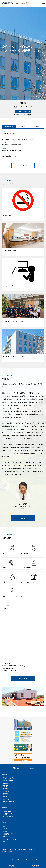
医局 (4, 826)
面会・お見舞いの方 (9, 816)
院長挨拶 (5, 783)
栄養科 (5, 837)
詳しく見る (23, 678)
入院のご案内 (23, 111)
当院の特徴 (6, 789)
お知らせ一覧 (23, 166)
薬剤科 (5, 831)
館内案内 (5, 794)
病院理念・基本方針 (9, 778)
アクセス (10, 849)
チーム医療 (6, 791)
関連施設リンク (33, 849)
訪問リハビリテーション (10, 842)
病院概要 (5, 786)
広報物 (5, 796)
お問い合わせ (24, 849)
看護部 (5, 829)
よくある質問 (16, 849)
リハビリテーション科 (9, 839)
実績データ (6, 799)
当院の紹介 (23, 518)
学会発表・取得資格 (9, 802)
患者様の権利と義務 (9, 781)
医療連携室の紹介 (8, 834)
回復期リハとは (7, 814)
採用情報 (37, 127)
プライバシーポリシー (7, 851)
